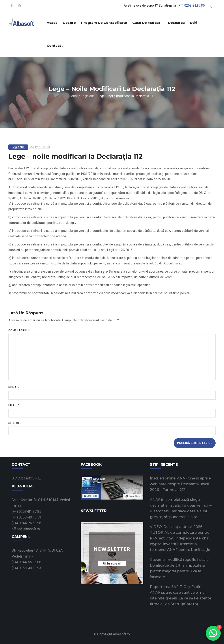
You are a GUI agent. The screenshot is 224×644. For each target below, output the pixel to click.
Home (73, 96)
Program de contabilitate (104, 23)
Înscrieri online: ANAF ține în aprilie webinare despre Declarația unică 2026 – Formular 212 (180, 484)
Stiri (194, 23)
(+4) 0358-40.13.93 (26, 568)
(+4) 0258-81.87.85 (191, 6)
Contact (55, 46)
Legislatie (88, 96)
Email (14, 405)
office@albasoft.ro (26, 529)
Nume (14, 388)
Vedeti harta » (22, 556)
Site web (15, 423)
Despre (69, 23)
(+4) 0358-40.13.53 (26, 517)
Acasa (52, 23)
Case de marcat (147, 23)
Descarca (176, 23)
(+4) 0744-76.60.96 (26, 523)
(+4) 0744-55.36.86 (26, 562)
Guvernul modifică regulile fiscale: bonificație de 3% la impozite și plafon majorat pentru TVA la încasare (180, 568)
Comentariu (19, 330)
